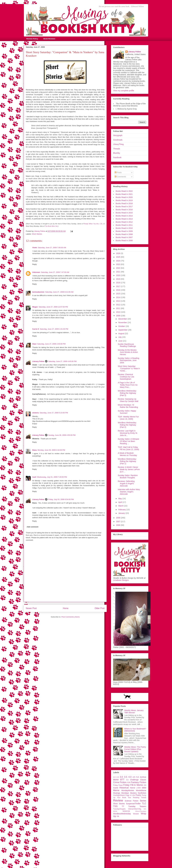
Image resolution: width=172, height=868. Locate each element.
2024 (118, 261)
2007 (118, 521)
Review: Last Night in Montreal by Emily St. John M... (128, 433)
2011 (118, 308)
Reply (34, 264)
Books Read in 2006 (124, 240)
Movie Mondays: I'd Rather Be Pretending (128, 406)
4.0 (130, 777)
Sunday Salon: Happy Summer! (127, 412)
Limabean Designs (121, 580)
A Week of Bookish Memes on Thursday (127, 454)
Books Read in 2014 (124, 216)
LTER (139, 788)
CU (127, 780)
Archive (143, 777)
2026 (118, 253)
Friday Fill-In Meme (133, 785)
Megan (35, 307)
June (121, 341)
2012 (118, 305)
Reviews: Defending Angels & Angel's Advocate (126, 484)
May (120, 499)
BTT (122, 780)
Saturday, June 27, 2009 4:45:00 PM (62, 361)
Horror (133, 788)
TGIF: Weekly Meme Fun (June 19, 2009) (128, 418)
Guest (116, 788)
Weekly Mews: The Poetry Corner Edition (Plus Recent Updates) (135, 749)
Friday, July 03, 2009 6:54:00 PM (61, 499)
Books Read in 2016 (124, 210)
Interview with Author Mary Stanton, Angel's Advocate (129, 492)
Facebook (117, 157)
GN (145, 785)
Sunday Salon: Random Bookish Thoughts (128, 476)
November (123, 322)
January (122, 513)
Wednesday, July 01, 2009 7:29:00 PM (52, 477)
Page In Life (130, 795)
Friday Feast (118, 785)
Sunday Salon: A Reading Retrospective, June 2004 (129, 360)
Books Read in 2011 (124, 225)
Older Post (100, 608)
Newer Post (31, 608)
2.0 (114, 777)
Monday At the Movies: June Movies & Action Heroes (128, 352)
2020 (118, 275)
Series (143, 801)
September (123, 330)
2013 (118, 301)
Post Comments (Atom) (70, 617)
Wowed (136, 814)
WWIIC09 (126, 811)
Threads (117, 149)
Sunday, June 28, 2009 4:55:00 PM (62, 435)
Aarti (34, 477)
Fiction (143, 782)
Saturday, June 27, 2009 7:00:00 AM (52, 248)
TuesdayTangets (119, 809)
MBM (144, 788)
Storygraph (118, 135)
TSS (115, 806)
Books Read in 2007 (124, 237)
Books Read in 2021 (124, 194)
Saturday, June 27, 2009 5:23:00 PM (54, 413)
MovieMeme (141, 790)
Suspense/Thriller (133, 804)
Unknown (36, 272)
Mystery (133, 793)
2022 (118, 268)
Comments (120, 177)
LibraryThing (118, 144)
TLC (144, 804)
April (120, 502)
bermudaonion (38, 292)
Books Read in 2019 (124, 200)
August (121, 333)
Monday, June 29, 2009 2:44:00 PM (51, 450)
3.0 (121, 777)
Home (66, 608)
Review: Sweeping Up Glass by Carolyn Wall (128, 400)
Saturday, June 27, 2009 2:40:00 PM (51, 344)
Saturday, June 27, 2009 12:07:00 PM (53, 307)
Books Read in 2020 (124, 197)
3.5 (126, 777)
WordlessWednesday (122, 814)
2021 (118, 272)
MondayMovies (128, 790)
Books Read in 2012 (124, 222)
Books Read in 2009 (124, 231)
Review (118, 800)
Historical (124, 788)
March (121, 506)
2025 (118, 257)
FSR (129, 783)
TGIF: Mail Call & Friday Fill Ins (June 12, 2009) (128, 448)
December (123, 319)
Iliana (34, 450)
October (122, 326)
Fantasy (135, 782)
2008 (118, 518)
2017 (118, 286)
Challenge (134, 780)
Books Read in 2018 (124, 203)
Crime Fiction (120, 782)
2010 (118, 312)
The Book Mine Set (51, 226)
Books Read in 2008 (124, 234)
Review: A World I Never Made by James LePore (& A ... (129, 469)
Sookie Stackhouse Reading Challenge (127, 345)
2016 (118, 290)
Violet (35, 248)
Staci (34, 344)
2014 (118, 297)
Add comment (33, 527)
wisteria (35, 413)
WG (145, 809)
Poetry (138, 795)
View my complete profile (124, 91)
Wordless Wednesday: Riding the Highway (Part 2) (127, 425)
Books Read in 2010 (124, 228)
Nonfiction (142, 793)
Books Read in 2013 (124, 219)
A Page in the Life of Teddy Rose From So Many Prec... (128, 385)
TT (123, 806)
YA (118, 816)
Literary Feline (38, 361)
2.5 (118, 777)
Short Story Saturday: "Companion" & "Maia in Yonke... (129, 369)
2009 (118, 316)
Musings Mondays (121, 793)
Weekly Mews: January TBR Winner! (134, 711)
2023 (118, 264)
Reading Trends (140, 798)
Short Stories (37, 234)
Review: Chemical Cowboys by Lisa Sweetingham (126, 377)
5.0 (138, 777)
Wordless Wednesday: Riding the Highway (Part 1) (127, 461)
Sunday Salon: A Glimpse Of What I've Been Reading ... (128, 441)
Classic (143, 780)
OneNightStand (119, 795)
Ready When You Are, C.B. (93, 224)
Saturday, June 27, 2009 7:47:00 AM (55, 272)
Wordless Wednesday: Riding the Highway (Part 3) (127, 393)
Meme (116, 790)
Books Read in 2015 (124, 213)
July (120, 337)
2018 (118, 283)
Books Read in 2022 (124, 191)
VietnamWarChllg (135, 809)
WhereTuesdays (141, 811)
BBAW (116, 780)
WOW (115, 811)
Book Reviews (49, 39)
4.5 (134, 777)
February (122, 510)
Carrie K (36, 329)
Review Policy (32, 39)
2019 (118, 279)
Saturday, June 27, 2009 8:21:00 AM (59, 292)
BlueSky (117, 153)
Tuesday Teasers (137, 806)
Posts (118, 172)
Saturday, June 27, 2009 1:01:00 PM (54, 329)
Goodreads (118, 140)
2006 (118, 525)
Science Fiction (132, 801)
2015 (118, 294)
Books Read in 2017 (124, 207)
